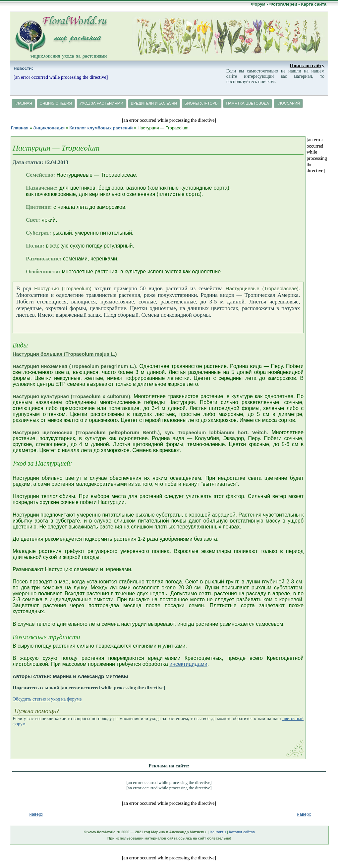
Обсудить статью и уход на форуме (47, 699)
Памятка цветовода (247, 103)
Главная (23, 103)
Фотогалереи (283, 4)
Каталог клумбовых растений (101, 128)
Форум (258, 4)
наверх (304, 814)
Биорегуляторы (202, 103)
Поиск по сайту (307, 66)
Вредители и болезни (154, 103)
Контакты (218, 832)
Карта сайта (314, 4)
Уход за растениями (101, 103)
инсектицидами (188, 664)
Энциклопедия (56, 103)
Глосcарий (288, 103)
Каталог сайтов (242, 832)
